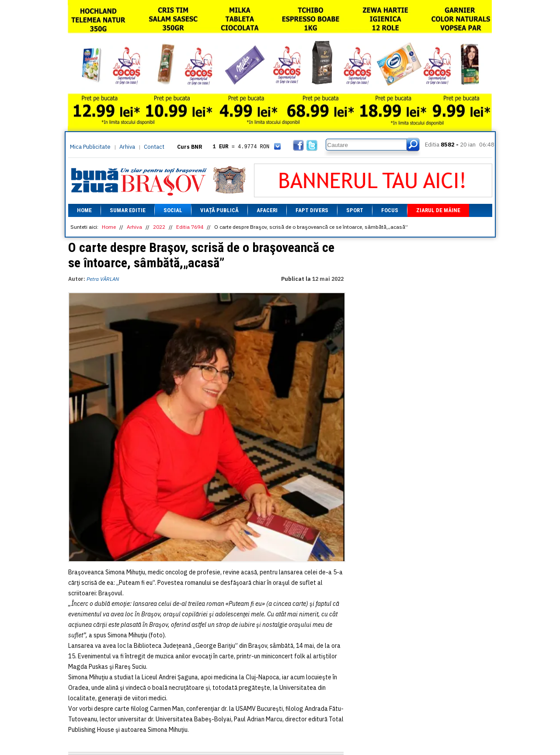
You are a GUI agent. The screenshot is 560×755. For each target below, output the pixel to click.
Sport (355, 210)
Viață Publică (219, 210)
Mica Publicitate (90, 147)
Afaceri (267, 210)
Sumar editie (128, 210)
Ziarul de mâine (438, 210)
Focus (390, 210)
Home (84, 210)
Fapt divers (312, 210)
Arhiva (127, 147)
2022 (159, 227)
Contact (154, 147)
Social (173, 210)
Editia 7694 (190, 227)
